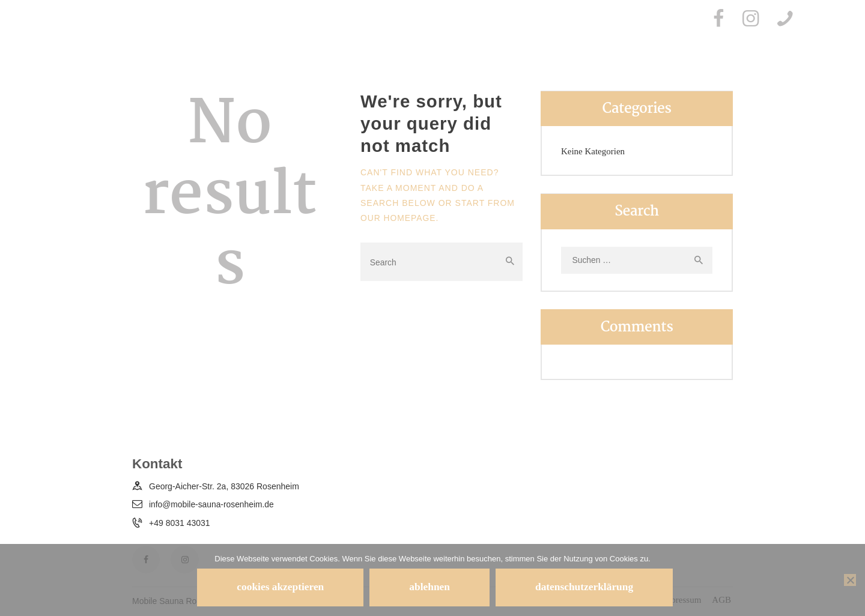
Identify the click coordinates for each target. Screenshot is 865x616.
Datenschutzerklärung (590, 587)
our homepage (399, 218)
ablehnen (430, 587)
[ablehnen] (850, 579)
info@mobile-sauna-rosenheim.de (212, 505)
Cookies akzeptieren (276, 587)
